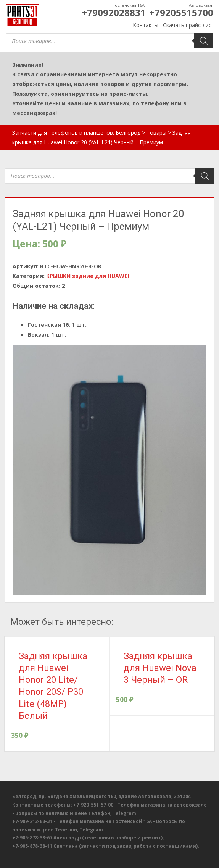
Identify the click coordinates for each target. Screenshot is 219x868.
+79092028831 (114, 12)
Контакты (146, 25)
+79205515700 (181, 12)
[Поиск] (204, 41)
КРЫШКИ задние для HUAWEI (88, 276)
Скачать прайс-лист (189, 25)
